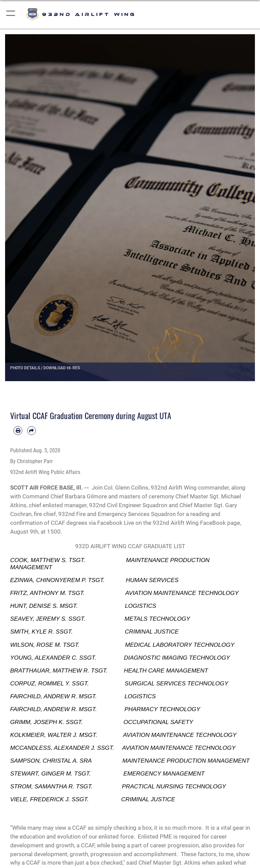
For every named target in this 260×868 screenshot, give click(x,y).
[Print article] (18, 431)
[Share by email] (31, 431)
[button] (11, 14)
